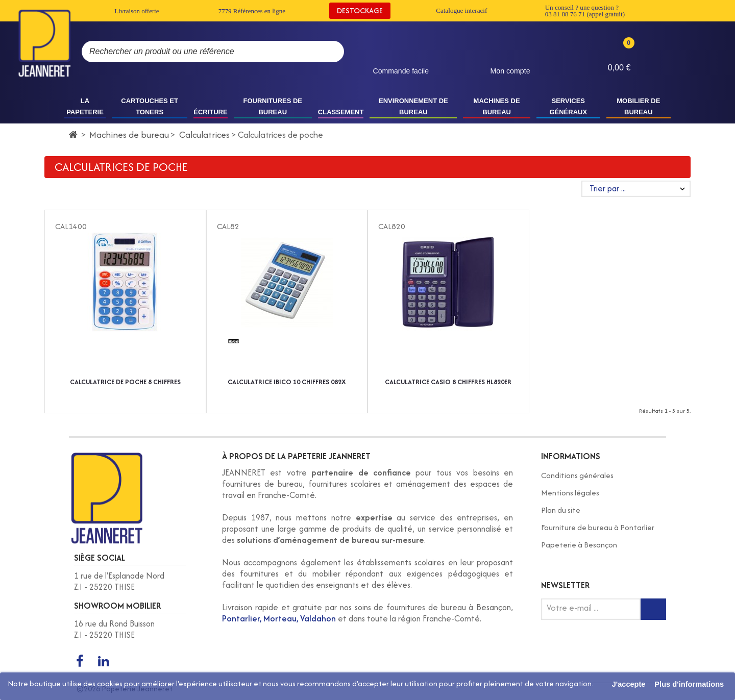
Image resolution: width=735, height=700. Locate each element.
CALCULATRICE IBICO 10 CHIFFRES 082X (287, 382)
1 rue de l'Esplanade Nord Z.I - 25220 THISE (119, 581)
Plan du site (561, 510)
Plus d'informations (689, 684)
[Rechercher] (326, 52)
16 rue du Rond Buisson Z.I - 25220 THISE (114, 629)
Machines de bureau (129, 134)
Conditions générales (577, 475)
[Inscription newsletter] (653, 609)
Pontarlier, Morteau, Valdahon (279, 618)
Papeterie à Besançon (579, 545)
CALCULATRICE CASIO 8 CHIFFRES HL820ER (448, 382)
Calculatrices (204, 134)
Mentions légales (570, 493)
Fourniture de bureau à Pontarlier (598, 527)
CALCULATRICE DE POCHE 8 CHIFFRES (125, 382)
